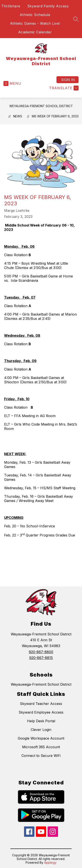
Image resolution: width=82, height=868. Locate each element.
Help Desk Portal (41, 721)
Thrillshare (11, 6)
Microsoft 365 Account (41, 747)
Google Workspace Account (41, 738)
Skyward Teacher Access (41, 704)
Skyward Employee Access (41, 712)
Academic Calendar (35, 32)
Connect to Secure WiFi (41, 756)
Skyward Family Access (48, 6)
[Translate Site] (63, 88)
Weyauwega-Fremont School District (41, 106)
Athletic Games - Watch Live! (35, 23)
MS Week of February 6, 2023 (55, 116)
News (18, 116)
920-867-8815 (41, 658)
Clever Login (41, 730)
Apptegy (50, 862)
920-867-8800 (41, 652)
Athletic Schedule (35, 15)
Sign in (68, 80)
